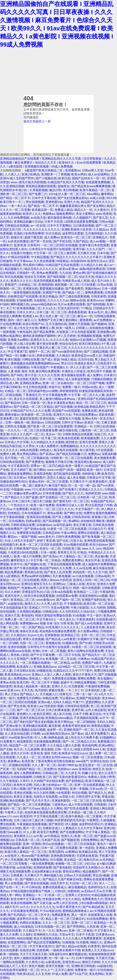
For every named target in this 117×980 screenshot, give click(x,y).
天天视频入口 (49, 694)
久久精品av (101, 229)
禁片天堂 (31, 375)
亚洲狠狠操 (52, 635)
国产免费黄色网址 (36, 860)
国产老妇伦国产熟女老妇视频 (33, 722)
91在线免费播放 (97, 919)
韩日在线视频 (14, 277)
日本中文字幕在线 (44, 198)
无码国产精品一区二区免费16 (36, 769)
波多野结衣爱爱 (73, 233)
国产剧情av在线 (35, 529)
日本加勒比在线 (24, 671)
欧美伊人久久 (32, 214)
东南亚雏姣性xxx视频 (93, 596)
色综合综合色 (68, 344)
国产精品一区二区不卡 (15, 198)
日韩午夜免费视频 (68, 537)
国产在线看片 (68, 489)
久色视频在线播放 (29, 612)
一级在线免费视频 (42, 864)
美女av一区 (53, 434)
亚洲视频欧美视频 (89, 336)
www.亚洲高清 (81, 769)
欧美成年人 (24, 667)
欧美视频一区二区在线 (61, 659)
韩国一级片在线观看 (86, 588)
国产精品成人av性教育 (61, 639)
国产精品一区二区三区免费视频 (29, 805)
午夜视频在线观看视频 (32, 824)
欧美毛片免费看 (48, 832)
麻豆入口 (30, 320)
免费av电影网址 (11, 336)
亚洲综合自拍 (99, 761)
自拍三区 (100, 434)
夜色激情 (47, 749)
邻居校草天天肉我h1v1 (88, 868)
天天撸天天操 (86, 253)
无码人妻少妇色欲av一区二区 (53, 785)
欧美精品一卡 (103, 923)
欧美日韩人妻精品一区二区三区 (26, 852)
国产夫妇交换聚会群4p (73, 198)
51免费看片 (8, 741)
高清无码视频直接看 (47, 281)
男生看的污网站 (33, 265)
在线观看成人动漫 (100, 915)
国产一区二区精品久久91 (79, 741)
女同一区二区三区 (93, 635)
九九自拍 (65, 273)
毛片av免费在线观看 (71, 304)
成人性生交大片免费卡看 (82, 738)
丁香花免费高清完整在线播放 (55, 761)
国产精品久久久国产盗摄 (21, 497)
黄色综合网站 (72, 871)
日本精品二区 (27, 285)
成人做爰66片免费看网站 (99, 564)
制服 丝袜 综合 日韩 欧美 (57, 623)
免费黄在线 (89, 411)
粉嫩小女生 (27, 356)
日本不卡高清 (53, 222)
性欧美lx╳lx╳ (25, 974)
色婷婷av (64, 769)
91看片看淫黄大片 (68, 907)
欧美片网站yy (64, 722)
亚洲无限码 (56, 852)
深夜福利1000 (58, 954)
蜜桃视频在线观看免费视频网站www (35, 363)
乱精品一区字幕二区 (43, 438)
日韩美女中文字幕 (99, 478)
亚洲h (36, 651)
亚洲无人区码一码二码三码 (91, 580)
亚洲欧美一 (49, 174)
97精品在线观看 (18, 257)
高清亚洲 (27, 761)
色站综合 (6, 836)
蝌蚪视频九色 (20, 304)
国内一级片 (15, 320)
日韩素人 (82, 328)
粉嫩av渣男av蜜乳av (28, 493)
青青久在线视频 (33, 639)
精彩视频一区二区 (67, 285)
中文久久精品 (71, 899)
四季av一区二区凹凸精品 (47, 466)
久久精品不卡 (32, 931)
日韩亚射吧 (99, 296)
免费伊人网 (8, 454)
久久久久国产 (95, 249)
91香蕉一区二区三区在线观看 (67, 529)
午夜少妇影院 (80, 608)
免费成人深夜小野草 (102, 777)
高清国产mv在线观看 (66, 411)
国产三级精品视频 (96, 352)
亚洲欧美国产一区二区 (79, 730)
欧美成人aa (35, 706)
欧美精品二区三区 (23, 600)
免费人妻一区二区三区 (20, 619)
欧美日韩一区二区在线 (99, 604)
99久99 (111, 198)
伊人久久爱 (78, 367)
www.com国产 (57, 470)
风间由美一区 (82, 572)
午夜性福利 (24, 332)
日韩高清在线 (81, 517)
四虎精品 (14, 513)
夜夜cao (62, 931)
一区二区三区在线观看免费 (39, 430)
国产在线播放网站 (72, 832)
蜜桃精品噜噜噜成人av (78, 911)
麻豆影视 (55, 726)
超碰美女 (64, 186)
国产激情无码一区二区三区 (71, 501)
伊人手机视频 (14, 860)
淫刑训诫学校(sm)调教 (43, 391)
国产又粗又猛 (42, 903)
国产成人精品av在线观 (71, 946)
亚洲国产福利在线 (94, 600)
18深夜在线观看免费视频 (81, 222)
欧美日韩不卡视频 (99, 371)
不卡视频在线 (73, 604)
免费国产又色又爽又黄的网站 (58, 320)
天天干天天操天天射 (33, 954)
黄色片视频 (36, 966)
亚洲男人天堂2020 (78, 895)
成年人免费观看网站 (27, 773)
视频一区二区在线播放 (88, 757)
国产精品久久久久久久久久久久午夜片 (76, 257)
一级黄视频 (8, 332)
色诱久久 (67, 836)
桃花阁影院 (24, 741)
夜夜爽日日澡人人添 (70, 505)
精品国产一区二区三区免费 (27, 745)
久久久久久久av (58, 300)
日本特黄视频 (52, 493)
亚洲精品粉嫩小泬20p (28, 222)
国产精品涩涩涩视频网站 (44, 942)
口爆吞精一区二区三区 (94, 430)
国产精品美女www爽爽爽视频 (91, 186)
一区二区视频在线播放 (35, 663)
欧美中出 (17, 564)
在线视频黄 (8, 974)
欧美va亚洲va (68, 269)
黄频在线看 (56, 690)
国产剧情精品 (75, 781)
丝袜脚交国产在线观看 (23, 296)
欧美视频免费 (90, 438)
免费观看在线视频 (64, 678)
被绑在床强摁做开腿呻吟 (39, 336)
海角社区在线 (29, 631)
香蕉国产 (11, 285)
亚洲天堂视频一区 (58, 966)
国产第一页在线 (41, 241)
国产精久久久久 (73, 493)
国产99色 (17, 375)
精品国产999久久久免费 (55, 568)
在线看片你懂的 (21, 253)
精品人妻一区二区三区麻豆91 (65, 919)
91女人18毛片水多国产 (20, 541)
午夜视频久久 (59, 367)
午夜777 (78, 702)
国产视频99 (99, 324)
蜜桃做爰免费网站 (20, 474)
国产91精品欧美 (93, 907)
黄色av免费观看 (47, 273)
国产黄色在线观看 (39, 789)
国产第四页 (56, 824)
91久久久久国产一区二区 (27, 434)
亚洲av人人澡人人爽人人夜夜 (52, 675)
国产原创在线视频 (36, 883)
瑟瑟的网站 (93, 702)
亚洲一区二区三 (82, 923)
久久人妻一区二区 (44, 765)
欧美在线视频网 (21, 903)
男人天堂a (11, 694)
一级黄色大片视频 (68, 419)
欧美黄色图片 (98, 482)
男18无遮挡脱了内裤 (99, 505)
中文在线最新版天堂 (14, 608)
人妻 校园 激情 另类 (21, 371)
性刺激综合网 (52, 899)
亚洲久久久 (59, 686)
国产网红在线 (73, 513)
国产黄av (77, 734)
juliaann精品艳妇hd (43, 304)
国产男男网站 (76, 927)
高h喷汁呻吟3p (68, 765)
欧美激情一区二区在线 (36, 415)
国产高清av (47, 454)
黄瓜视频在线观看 (73, 375)
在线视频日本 (9, 545)
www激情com (45, 600)
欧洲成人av (30, 316)
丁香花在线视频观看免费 (64, 564)
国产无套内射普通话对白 (70, 777)
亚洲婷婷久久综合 (45, 934)
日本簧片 (110, 375)
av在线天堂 (38, 218)
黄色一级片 (8, 698)
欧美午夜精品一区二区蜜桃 (84, 816)
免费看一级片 (71, 387)
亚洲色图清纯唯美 (63, 856)
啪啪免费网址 (65, 214)
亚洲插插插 (46, 285)
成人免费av (52, 237)
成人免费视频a (18, 678)
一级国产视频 (27, 537)
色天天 (18, 749)
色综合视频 (79, 793)
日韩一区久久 (64, 749)
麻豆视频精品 (77, 887)
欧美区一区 (92, 422)
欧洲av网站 (106, 745)
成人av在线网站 (99, 174)
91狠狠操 (68, 942)
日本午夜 (103, 253)
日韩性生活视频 (15, 426)
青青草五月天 (67, 552)
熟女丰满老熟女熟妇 (61, 403)
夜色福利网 (89, 745)
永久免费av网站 (88, 631)
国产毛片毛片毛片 (38, 801)
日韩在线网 (53, 422)
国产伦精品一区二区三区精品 (33, 407)
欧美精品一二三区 (86, 592)
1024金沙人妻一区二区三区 (67, 194)
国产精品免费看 (44, 332)
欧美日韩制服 (48, 489)
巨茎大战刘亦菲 (68, 308)
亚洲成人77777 (39, 608)
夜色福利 (27, 615)
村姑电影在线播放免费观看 (58, 631)
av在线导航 (24, 868)
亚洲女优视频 (23, 793)
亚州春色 (23, 348)
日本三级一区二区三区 (52, 312)
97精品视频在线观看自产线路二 (32, 891)
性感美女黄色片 (85, 363)
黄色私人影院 (20, 655)
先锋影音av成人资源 (76, 281)
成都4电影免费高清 (92, 269)
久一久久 (49, 931)
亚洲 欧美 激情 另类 (44, 753)
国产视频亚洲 (70, 840)
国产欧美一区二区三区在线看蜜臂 (50, 426)
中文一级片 (94, 615)
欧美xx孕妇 (79, 174)
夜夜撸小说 (99, 517)
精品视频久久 (14, 269)
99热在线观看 (29, 450)
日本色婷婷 (8, 938)
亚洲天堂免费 (88, 442)
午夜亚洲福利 (85, 619)
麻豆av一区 (85, 316)
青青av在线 (8, 682)
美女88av (108, 698)
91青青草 (94, 946)
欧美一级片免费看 (42, 505)
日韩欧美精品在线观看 (78, 434)
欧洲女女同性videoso (57, 757)
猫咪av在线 (78, 300)
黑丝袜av (37, 422)
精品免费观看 (14, 572)
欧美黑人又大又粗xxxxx (98, 950)
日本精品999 (51, 533)
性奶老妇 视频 (54, 706)
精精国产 (14, 588)
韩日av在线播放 (53, 844)
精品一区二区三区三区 (91, 403)
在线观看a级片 (106, 619)
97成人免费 (60, 974)
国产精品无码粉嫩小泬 (71, 454)
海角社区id (91, 860)
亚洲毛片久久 (39, 340)
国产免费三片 (38, 194)
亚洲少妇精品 (30, 174)
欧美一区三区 (84, 836)
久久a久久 (49, 308)
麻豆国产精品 (58, 485)
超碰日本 (17, 237)
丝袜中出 (55, 387)
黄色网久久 (24, 714)
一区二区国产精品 (32, 627)
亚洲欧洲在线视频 (12, 801)
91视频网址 (107, 738)
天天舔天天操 (105, 958)
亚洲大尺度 (12, 615)
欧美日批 (64, 178)
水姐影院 (40, 300)
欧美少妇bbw (98, 545)
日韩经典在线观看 (12, 462)
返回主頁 (29, 121)
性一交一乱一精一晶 (82, 485)
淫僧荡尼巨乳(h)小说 (36, 592)
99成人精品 (69, 359)
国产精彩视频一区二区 (62, 277)
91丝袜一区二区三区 (84, 883)
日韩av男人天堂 (93, 170)
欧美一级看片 (75, 466)
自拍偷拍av (44, 525)
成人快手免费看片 (97, 734)
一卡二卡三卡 (74, 690)
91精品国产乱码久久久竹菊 (66, 182)
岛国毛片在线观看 (45, 797)
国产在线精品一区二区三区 (58, 497)
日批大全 (76, 541)
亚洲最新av (73, 170)
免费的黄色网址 (73, 560)
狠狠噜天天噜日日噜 (59, 462)
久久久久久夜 (59, 340)
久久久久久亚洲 (49, 375)
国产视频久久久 (30, 879)
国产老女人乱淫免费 (58, 572)
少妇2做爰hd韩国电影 (93, 903)
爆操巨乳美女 (31, 848)
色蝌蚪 (110, 300)
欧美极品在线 (88, 852)
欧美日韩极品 (49, 296)
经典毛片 (65, 694)
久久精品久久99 (91, 265)
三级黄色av (59, 805)
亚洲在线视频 (17, 647)
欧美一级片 (95, 470)
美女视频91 (105, 678)
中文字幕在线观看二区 (49, 816)
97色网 (35, 734)
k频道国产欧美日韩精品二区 (44, 170)
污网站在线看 (31, 359)
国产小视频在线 (46, 178)
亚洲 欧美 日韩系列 (27, 245)
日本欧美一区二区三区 (92, 497)
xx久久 (24, 907)
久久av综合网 (82, 568)
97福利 (5, 304)
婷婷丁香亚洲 (46, 541)
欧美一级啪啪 (9, 954)
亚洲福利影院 (61, 801)
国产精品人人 (29, 694)
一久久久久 (12, 430)
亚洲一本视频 (79, 789)
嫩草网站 (107, 194)
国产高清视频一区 (55, 521)
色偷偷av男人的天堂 (35, 588)
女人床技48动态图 (17, 734)
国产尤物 (6, 749)
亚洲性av (59, 584)
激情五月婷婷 (91, 962)
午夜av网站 (69, 533)
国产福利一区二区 (68, 600)
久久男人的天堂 (52, 604)
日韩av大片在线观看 (78, 875)
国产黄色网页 (74, 289)
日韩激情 (100, 805)
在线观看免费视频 (98, 182)
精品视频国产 (91, 871)
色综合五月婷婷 (35, 277)
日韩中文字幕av (72, 422)
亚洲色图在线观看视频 (99, 541)
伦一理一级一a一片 (61, 958)
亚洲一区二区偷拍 (81, 931)
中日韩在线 (33, 887)
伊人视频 (71, 824)
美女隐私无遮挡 (27, 379)
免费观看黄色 (61, 915)
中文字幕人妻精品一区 (101, 832)
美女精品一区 (73, 860)
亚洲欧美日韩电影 (83, 966)
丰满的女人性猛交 (74, 371)
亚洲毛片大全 (62, 415)
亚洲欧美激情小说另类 (76, 229)
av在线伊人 (12, 856)
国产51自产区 (78, 974)
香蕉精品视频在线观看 (41, 186)
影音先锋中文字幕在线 (26, 899)
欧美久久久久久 (21, 281)
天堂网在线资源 (87, 856)
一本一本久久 (17, 206)
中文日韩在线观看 (35, 387)
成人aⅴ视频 (97, 241)
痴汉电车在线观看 (66, 450)
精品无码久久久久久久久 (41, 269)
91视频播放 (21, 367)
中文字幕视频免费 (55, 395)
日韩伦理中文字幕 (88, 797)
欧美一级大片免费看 (28, 556)
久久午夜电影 (9, 781)
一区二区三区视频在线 (33, 458)
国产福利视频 (96, 304)
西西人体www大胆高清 (56, 580)
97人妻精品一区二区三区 (76, 556)
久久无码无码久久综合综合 (78, 612)
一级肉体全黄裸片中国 (65, 950)
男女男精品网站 (27, 454)
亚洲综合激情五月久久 (36, 584)
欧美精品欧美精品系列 (89, 407)
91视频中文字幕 (88, 639)
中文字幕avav (23, 261)
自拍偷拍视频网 (21, 777)
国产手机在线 (62, 241)
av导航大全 (67, 797)
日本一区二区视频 (54, 651)
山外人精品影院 (96, 710)
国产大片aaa (31, 808)
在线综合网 (27, 950)
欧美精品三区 (70, 635)
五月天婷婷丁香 (21, 470)
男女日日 (67, 363)
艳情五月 (98, 769)
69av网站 (93, 194)
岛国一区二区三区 (32, 643)
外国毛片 (36, 509)
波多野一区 (54, 730)
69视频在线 (44, 671)
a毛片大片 (106, 694)
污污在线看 (88, 285)
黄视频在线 (53, 643)
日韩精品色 (50, 612)
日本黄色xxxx (105, 934)
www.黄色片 (46, 537)
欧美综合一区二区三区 (76, 237)
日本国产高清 (50, 840)
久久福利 (26, 934)
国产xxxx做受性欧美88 (67, 352)
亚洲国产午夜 (52, 292)
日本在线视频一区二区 (50, 927)
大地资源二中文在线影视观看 (76, 332)
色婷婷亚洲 (93, 493)
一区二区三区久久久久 (58, 509)
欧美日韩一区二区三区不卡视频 (38, 682)
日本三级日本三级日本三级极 (32, 501)
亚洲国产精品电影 (88, 698)
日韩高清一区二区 (28, 840)
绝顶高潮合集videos (88, 462)
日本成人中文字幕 (17, 442)
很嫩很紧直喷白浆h (72, 206)
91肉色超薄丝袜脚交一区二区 (20, 970)
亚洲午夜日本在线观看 (94, 245)
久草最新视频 (39, 190)
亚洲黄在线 (30, 289)
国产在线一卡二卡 (12, 887)
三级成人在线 (76, 584)
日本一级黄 (48, 552)
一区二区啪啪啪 (85, 722)
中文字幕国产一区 (87, 509)
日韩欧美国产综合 (26, 548)
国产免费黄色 (35, 462)
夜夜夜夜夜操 (77, 312)
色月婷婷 (41, 690)
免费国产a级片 (92, 663)
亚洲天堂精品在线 (32, 718)
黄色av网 (79, 273)
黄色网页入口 (23, 836)
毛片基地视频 (62, 576)
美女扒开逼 (93, 560)
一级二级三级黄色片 (33, 485)
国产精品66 (12, 403)
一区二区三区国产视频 (89, 383)
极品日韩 (55, 190)
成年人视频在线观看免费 (30, 958)
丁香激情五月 (32, 395)
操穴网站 (39, 470)
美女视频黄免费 (105, 458)
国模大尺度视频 (79, 324)
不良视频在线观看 (86, 718)
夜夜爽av (14, 761)
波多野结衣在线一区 (30, 919)
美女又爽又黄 (82, 525)
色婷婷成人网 (91, 474)
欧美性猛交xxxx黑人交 (87, 356)
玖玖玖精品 (53, 233)
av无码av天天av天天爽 (96, 891)
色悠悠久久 (8, 379)
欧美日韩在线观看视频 (39, 596)
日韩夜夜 (17, 875)
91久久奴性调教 (44, 793)
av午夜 (38, 836)
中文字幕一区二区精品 (45, 560)
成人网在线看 (9, 623)
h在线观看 (63, 793)
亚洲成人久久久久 (91, 489)
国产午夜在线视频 (26, 568)
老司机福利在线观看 (67, 474)
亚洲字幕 (79, 249)
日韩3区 (60, 891)
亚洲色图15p (54, 202)
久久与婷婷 (98, 608)
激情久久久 (32, 604)
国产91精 (85, 643)
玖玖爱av (20, 478)
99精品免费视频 (85, 682)
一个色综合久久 (18, 505)
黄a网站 (74, 521)
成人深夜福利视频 (77, 379)
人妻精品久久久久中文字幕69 (82, 828)
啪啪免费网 (8, 667)
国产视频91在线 (35, 564)
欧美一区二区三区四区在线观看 (41, 545)
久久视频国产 (82, 218)
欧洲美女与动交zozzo (73, 753)
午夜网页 (93, 820)
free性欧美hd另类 (21, 738)
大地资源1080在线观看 (23, 552)
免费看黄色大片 (93, 899)
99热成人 (46, 450)
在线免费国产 (14, 529)
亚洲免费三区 (9, 419)
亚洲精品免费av (30, 383)
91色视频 (79, 615)
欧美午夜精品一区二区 (95, 190)
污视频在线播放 (102, 379)
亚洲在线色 (47, 419)
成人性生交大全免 (26, 328)
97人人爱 (29, 832)
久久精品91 (18, 635)
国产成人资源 (50, 359)
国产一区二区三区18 (30, 710)
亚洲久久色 (72, 202)
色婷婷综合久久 (99, 887)
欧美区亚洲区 (42, 714)
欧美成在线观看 (69, 438)
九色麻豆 (109, 663)
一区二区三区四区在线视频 (59, 245)
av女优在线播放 (18, 241)
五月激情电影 (94, 233)
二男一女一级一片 (85, 694)
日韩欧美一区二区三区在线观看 (71, 458)
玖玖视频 (56, 860)
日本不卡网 (80, 714)
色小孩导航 (87, 450)
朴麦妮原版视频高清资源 (96, 391)
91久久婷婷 (12, 592)
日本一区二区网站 (52, 379)
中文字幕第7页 (18, 352)
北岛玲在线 (86, 359)
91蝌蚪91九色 (19, 438)
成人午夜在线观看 (80, 805)
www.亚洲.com (10, 690)
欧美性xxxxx (95, 300)
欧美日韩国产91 (33, 324)
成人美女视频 (76, 478)
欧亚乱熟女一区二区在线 (96, 765)
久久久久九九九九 (43, 907)
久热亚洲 (93, 927)
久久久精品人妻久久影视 (64, 745)
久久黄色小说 (35, 962)
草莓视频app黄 (10, 848)
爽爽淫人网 (47, 328)
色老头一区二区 (50, 548)
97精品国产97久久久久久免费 (31, 411)
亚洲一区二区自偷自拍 (58, 383)
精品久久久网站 (52, 808)
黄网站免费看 (87, 678)
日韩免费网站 (90, 840)
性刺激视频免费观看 (47, 741)
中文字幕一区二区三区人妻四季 (55, 253)
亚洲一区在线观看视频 (89, 785)
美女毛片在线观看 (26, 399)
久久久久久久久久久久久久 (42, 229)
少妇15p (89, 864)
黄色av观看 (55, 513)
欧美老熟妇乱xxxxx (17, 675)
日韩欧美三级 (71, 548)
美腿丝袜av (93, 289)
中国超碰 (17, 489)
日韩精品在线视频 (17, 226)
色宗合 (91, 584)
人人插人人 (12, 174)
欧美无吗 (107, 474)
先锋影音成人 (52, 828)
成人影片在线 (62, 714)
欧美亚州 (26, 816)
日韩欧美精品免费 (23, 525)
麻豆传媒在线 (68, 430)
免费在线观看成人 (55, 887)
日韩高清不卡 (106, 363)
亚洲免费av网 (106, 332)
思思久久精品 (56, 478)
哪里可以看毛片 (61, 588)
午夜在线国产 (40, 367)
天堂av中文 (67, 934)
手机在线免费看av (85, 415)
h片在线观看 (104, 450)
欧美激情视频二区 (29, 308)
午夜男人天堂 (14, 812)
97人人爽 (41, 738)
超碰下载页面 (33, 237)
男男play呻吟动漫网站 (36, 576)
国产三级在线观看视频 (74, 296)
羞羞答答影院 (29, 419)
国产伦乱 (63, 541)
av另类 (76, 663)
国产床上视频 (61, 517)
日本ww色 (96, 789)
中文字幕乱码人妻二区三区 (49, 348)
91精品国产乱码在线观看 (62, 265)
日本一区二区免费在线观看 (59, 848)
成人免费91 (94, 375)
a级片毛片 (11, 907)
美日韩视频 (70, 190)
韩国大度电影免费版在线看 (53, 615)
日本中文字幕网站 (59, 226)
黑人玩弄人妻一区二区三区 (58, 316)
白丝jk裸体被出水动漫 (46, 871)
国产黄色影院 (62, 868)
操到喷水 (71, 442)
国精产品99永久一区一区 (89, 178)
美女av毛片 (96, 312)
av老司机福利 (62, 525)
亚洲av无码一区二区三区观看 (49, 482)
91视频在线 (70, 643)
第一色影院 (87, 848)
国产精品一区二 (73, 292)
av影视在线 (53, 962)
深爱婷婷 (73, 891)
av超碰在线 (15, 604)
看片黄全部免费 (47, 344)
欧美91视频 (12, 359)
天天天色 (27, 690)
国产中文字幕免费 (42, 655)
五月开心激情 (64, 970)
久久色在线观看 (44, 261)
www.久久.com (92, 548)
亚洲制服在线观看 (35, 726)
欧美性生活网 (23, 785)
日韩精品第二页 (53, 773)
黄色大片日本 (20, 753)
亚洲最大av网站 (18, 340)
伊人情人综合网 (24, 344)
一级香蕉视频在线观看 (26, 292)
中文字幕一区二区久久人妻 (86, 395)
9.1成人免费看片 (48, 446)
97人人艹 (47, 970)
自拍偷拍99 (78, 261)
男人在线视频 (14, 883)
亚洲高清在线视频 (39, 517)
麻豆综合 (95, 714)
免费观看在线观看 (29, 533)
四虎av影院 (33, 521)
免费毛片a (37, 659)
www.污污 (31, 489)
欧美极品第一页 (42, 210)
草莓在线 (108, 797)
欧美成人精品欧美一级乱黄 (32, 686)
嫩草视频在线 (78, 954)
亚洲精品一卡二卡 (35, 895)
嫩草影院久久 (20, 560)
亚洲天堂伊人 (14, 596)
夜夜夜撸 (6, 568)
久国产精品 (80, 241)
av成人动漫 (97, 198)
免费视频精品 (69, 446)
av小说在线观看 (83, 576)
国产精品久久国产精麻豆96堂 (62, 879)
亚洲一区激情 (32, 844)
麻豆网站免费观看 (48, 371)
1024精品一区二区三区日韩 (76, 667)
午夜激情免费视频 (97, 686)
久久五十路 (100, 572)
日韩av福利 (103, 576)
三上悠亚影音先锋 (93, 627)
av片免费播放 (102, 320)
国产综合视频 (64, 407)
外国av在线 (90, 387)
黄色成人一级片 (40, 678)
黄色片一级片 (106, 844)
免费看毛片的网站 (29, 698)
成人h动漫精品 (24, 927)
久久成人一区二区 (29, 757)
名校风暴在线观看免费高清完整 (45, 812)
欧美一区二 (56, 895)
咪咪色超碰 (56, 738)
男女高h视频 (101, 875)
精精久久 (96, 942)
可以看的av (67, 698)
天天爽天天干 (79, 482)
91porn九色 (35, 635)
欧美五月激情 (23, 797)
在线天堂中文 (59, 883)
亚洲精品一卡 (83, 426)
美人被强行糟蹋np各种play (58, 399)
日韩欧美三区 (42, 777)
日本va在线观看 (62, 592)
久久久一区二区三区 (56, 923)
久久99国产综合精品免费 (47, 781)
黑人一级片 (79, 915)
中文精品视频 (40, 257)
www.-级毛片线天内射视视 (28, 182)
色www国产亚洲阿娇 (35, 856)
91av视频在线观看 (76, 545)
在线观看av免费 (67, 596)
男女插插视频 (35, 202)
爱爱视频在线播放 (52, 289)
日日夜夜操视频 (83, 226)
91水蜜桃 (82, 942)
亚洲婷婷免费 (42, 868)
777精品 (86, 308)
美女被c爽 (101, 556)
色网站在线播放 (30, 923)
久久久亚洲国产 (18, 659)
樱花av (12, 537)
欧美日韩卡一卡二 (12, 202)
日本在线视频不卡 (33, 513)
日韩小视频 (18, 789)
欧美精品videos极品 (59, 718)
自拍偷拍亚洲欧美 (93, 521)
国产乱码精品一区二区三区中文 (29, 915)
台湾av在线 (105, 285)
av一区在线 (38, 226)
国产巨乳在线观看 (76, 808)
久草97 (24, 781)
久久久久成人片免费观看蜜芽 (82, 938)
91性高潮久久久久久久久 (62, 627)
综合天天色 (86, 277)
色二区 (95, 706)
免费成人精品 (64, 210)
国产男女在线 (17, 706)
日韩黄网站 (61, 789)
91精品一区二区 (15, 391)
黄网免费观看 (94, 292)
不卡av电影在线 (50, 911)
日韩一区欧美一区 (34, 403)
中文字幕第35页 (18, 466)
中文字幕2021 (46, 619)
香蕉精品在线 (33, 572)
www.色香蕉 (104, 214)
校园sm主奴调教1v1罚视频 (88, 340)
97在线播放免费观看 (24, 911)
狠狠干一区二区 (40, 352)
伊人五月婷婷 (67, 336)
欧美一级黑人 (65, 328)
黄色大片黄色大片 (85, 675)
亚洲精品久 (100, 237)
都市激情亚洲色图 (59, 218)
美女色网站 (96, 974)
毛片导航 (11, 458)
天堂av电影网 (60, 608)
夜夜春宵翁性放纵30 (76, 726)
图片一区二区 (32, 828)
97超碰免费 (24, 300)
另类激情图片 (36, 478)
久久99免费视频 (18, 218)
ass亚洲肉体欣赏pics (56, 734)
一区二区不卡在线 (68, 655)
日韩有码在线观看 (77, 706)
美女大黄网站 (85, 214)
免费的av (94, 454)
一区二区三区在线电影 (80, 844)
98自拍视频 (24, 938)
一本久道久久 (66, 619)
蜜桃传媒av (12, 415)
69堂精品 (63, 261)
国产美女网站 (96, 206)
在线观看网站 (17, 942)
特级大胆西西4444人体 (90, 749)
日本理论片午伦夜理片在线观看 (50, 249)
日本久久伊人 (26, 312)
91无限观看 (76, 686)
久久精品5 (63, 356)
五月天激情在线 (56, 324)
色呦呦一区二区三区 (69, 864)
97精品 (82, 552)
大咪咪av (84, 659)
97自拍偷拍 (105, 970)
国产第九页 (100, 218)
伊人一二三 (106, 883)
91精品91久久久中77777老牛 (73, 671)
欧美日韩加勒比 (89, 344)
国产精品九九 (97, 793)
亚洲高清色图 (42, 474)
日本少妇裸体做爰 (58, 710)
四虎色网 (42, 950)
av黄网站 (71, 852)
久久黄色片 (102, 210)
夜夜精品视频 (100, 726)
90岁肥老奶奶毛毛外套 (70, 820)
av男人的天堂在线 (65, 903)
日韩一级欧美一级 (17, 422)
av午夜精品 (52, 836)
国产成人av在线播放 (89, 623)
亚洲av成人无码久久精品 (55, 702)
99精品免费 (50, 698)
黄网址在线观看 (88, 533)
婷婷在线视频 (45, 356)
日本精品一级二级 (80, 812)
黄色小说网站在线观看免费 (85, 651)
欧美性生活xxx (97, 261)
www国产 (82, 761)
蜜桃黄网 (86, 320)
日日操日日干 (97, 529)
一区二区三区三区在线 (86, 801)
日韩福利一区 (26, 273)
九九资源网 (32, 749)
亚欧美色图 (106, 415)
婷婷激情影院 (68, 391)
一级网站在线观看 (12, 962)
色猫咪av (49, 214)
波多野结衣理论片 (91, 824)
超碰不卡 (67, 682)
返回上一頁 (43, 121)
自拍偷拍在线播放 (101, 328)
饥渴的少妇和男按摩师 (29, 233)
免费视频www (29, 623)
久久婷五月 (73, 773)
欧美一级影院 (76, 470)
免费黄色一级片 (85, 970)
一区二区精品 (61, 663)
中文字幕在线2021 (42, 946)
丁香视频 (64, 174)
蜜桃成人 (6, 367)
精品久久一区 (83, 210)
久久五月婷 (43, 974)
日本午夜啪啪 (85, 958)
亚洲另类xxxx (71, 962)
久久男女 (29, 446)
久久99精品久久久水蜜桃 (47, 442)
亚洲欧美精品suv (45, 667)
